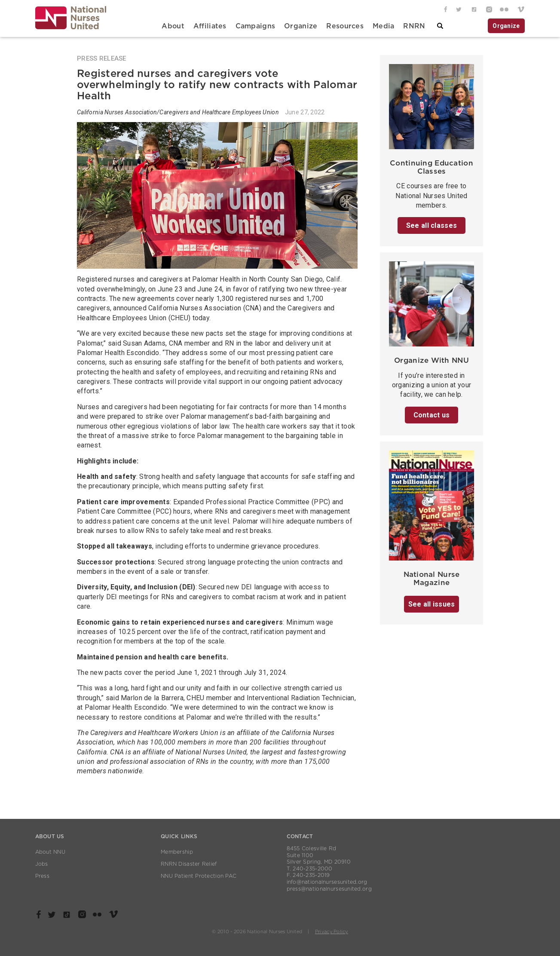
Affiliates (210, 26)
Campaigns (256, 26)
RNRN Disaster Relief (189, 864)
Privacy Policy (332, 932)
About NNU (50, 852)
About (173, 26)
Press (42, 876)
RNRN (414, 26)
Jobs (42, 864)
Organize (301, 26)
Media (383, 26)
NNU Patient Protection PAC (199, 876)
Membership (177, 852)
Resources (345, 26)
